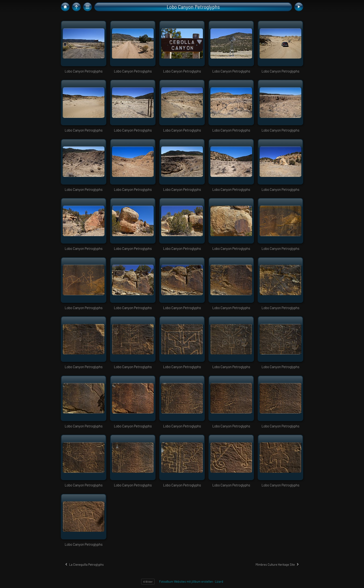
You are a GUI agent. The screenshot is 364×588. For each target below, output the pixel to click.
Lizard (219, 581)
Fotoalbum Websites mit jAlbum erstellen (186, 581)
